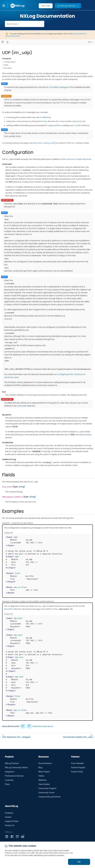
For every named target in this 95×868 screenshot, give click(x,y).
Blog (40, 768)
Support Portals (12, 821)
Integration (10, 772)
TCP (62, 103)
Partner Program (78, 768)
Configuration (9, 62)
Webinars (42, 780)
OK (79, 862)
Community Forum (46, 793)
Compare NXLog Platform (50, 797)
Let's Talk (46, 6)
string (21, 487)
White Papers (44, 772)
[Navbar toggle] (3, 42)
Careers (8, 817)
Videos (41, 776)
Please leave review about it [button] (43, 726)
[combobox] (25, 24)
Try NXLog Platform (66, 6)
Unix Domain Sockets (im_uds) (78, 737)
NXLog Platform (12, 763)
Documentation (45, 763)
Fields (6, 65)
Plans (7, 784)
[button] (6, 6)
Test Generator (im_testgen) (16, 737)
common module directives (79, 159)
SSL (68, 103)
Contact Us (10, 825)
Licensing (9, 780)
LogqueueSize (54, 125)
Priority (44, 121)
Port (56, 176)
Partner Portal (77, 772)
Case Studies (44, 784)
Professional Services (14, 776)
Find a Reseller (77, 763)
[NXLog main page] (18, 6)
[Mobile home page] (7, 42)
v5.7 (90, 42)
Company (9, 813)
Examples (8, 68)
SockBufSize (46, 117)
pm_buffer (76, 125)
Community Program (47, 788)
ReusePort (9, 609)
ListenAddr (22, 406)
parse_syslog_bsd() (46, 143)
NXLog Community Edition (16, 768)
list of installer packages (57, 87)
